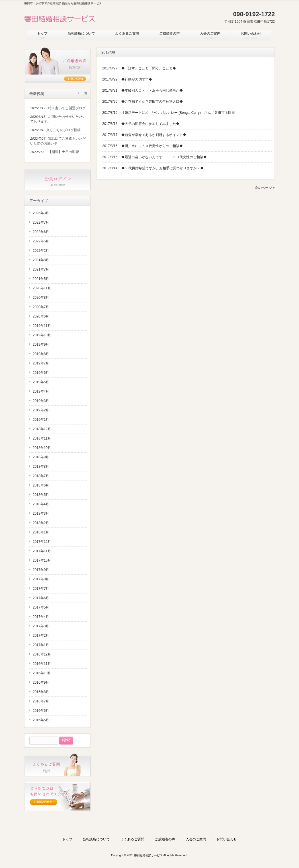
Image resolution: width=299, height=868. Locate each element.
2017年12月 (42, 542)
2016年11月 (42, 664)
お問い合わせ (227, 839)
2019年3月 (41, 401)
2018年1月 (41, 532)
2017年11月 (42, 551)
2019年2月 (41, 410)
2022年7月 (41, 222)
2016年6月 (41, 711)
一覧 (84, 93)
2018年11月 (42, 438)
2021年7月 (41, 269)
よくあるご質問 (132, 839)
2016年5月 (41, 720)
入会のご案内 (196, 839)
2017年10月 (42, 560)
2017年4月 (41, 617)
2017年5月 (41, 607)
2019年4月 (41, 391)
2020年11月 (42, 288)
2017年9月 (41, 570)
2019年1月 (41, 420)
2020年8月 (41, 298)
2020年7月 (41, 307)
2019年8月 (41, 354)
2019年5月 (41, 382)
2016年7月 (41, 701)
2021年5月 (41, 279)
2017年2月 (41, 636)
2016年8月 (41, 692)
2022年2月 (41, 251)
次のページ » (265, 188)
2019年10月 (42, 335)
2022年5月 (41, 241)
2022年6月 (41, 232)
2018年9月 (41, 457)
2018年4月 (41, 504)
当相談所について (96, 839)
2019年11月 (42, 326)
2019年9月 (41, 345)
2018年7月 (41, 476)
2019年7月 (41, 363)
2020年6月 (41, 316)
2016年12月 (42, 654)
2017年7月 (41, 589)
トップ (67, 839)
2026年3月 (41, 213)
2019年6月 (41, 373)
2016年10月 (42, 673)
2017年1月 (41, 645)
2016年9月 (41, 683)
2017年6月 (41, 598)
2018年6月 (41, 485)
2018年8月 (41, 467)
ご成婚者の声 (165, 839)
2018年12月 (42, 429)
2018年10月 (42, 448)
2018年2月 (41, 523)
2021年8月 (41, 260)
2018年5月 (41, 495)
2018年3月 (41, 514)
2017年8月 (41, 579)
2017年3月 (41, 626)
